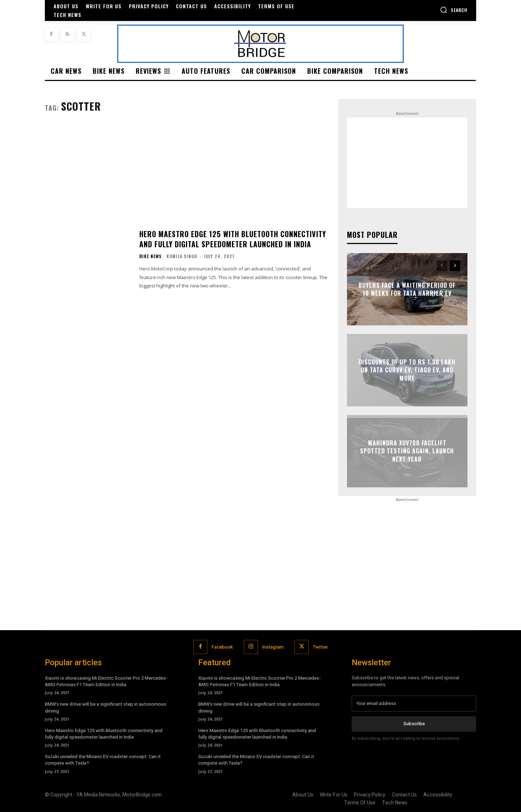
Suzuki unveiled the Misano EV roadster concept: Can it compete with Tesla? (103, 760)
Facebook (222, 647)
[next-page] (455, 266)
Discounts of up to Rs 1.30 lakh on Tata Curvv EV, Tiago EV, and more (407, 370)
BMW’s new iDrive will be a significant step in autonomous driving (105, 707)
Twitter (320, 647)
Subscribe (414, 724)
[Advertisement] (187, 178)
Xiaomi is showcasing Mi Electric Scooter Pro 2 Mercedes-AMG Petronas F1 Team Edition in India (106, 681)
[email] (414, 704)
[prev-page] (442, 266)
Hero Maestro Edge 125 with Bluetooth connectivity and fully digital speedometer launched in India (233, 239)
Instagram (273, 647)
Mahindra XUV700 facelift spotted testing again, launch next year (407, 451)
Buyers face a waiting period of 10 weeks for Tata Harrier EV (407, 289)
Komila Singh (182, 256)
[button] (454, 10)
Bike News (151, 256)
